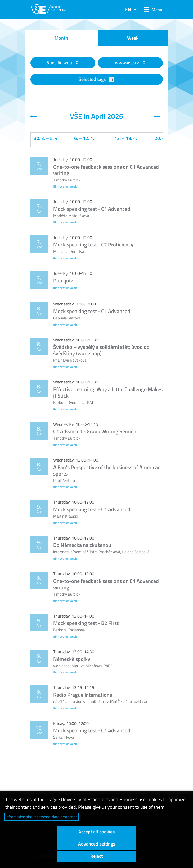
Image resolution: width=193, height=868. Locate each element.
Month (61, 38)
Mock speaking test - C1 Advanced (92, 209)
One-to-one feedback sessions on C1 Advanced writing (106, 170)
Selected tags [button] (96, 79)
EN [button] (128, 9)
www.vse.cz (127, 63)
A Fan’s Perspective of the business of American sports (107, 470)
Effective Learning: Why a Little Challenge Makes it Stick (108, 392)
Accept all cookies (96, 832)
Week (133, 38)
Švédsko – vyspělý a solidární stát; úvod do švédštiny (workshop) (101, 350)
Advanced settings (97, 844)
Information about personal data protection (41, 817)
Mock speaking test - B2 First (86, 623)
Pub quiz (63, 280)
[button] (152, 10)
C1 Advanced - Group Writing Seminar (96, 431)
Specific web (60, 63)
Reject (96, 856)
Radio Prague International (83, 695)
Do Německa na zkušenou (82, 545)
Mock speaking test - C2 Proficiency (93, 245)
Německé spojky (72, 659)
